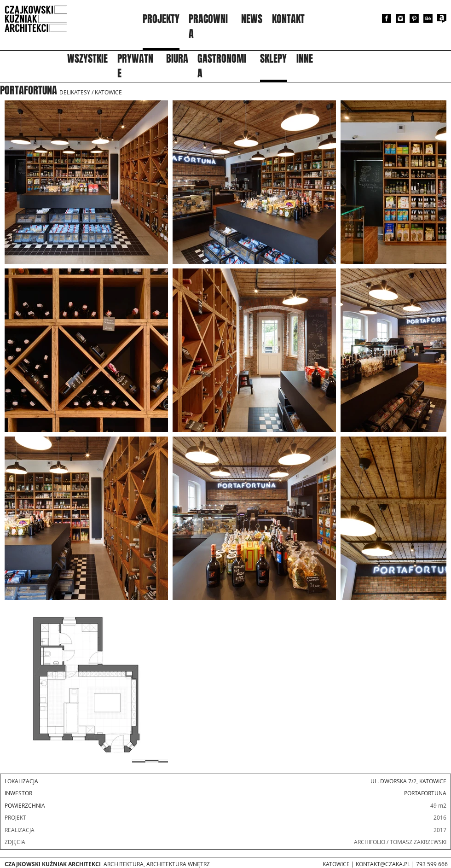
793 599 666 (432, 864)
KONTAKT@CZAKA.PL (383, 864)
